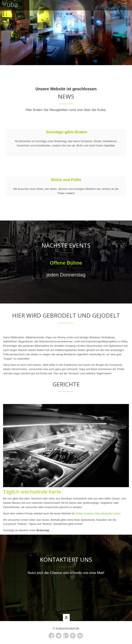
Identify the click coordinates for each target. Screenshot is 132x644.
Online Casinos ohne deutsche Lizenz (98, 513)
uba (10, 3)
